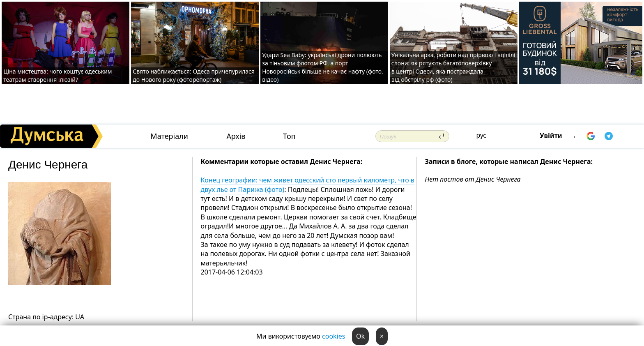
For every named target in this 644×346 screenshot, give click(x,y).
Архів (236, 136)
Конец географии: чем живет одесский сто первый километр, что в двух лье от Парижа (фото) (308, 185)
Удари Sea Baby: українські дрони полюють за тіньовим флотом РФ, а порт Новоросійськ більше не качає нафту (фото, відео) (323, 67)
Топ (289, 136)
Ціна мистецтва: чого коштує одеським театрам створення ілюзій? (57, 75)
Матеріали (169, 136)
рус (481, 135)
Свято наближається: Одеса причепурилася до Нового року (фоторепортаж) (194, 75)
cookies (333, 336)
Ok (360, 336)
